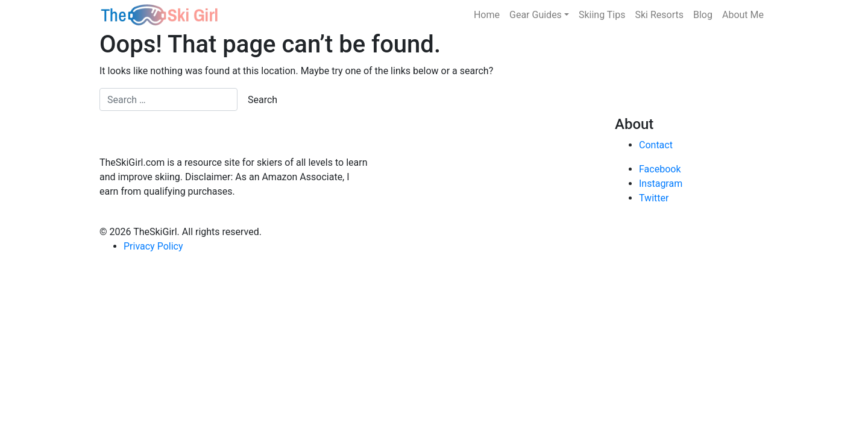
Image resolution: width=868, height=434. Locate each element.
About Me (743, 15)
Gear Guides (536, 15)
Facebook (660, 169)
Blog (703, 15)
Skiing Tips (602, 15)
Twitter (654, 198)
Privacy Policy (153, 246)
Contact (656, 145)
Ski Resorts (660, 15)
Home (487, 15)
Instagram (661, 184)
